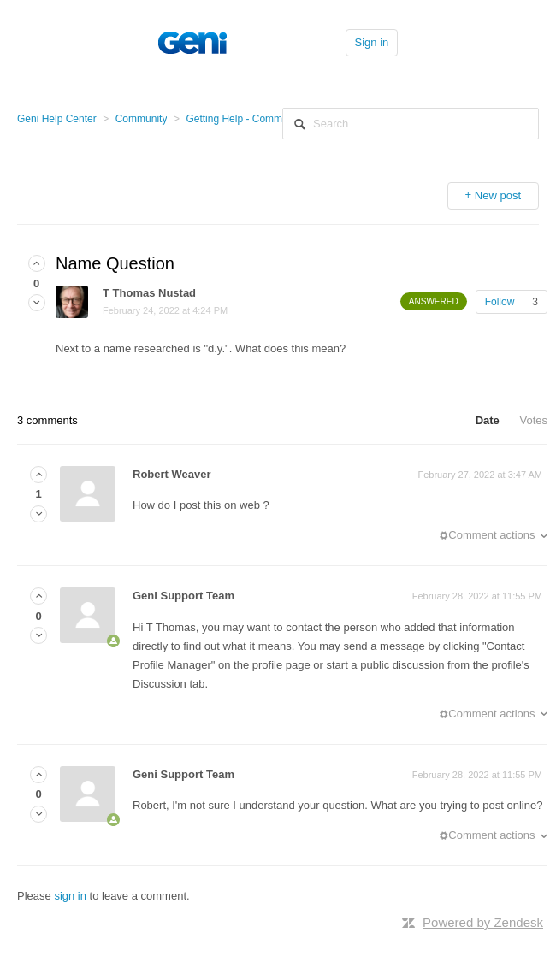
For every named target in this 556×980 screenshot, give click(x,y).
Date (488, 420)
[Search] (411, 124)
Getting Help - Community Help (257, 119)
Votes (533, 420)
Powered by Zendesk (483, 922)
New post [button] (498, 195)
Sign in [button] (372, 42)
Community (142, 119)
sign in (70, 896)
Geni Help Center (57, 119)
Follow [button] (500, 302)
